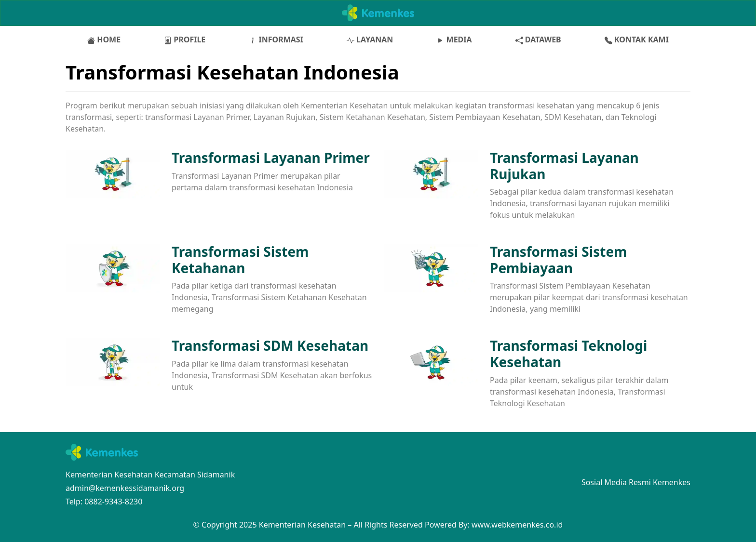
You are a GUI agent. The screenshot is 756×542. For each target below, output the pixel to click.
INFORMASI (276, 40)
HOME (104, 40)
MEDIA (454, 40)
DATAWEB (538, 40)
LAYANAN (370, 40)
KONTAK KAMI (637, 40)
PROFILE (185, 40)
